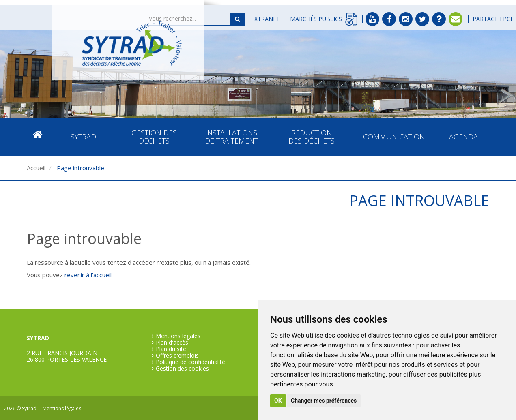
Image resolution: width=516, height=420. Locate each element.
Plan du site (171, 349)
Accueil (38, 136)
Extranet (266, 19)
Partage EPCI (492, 19)
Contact (456, 19)
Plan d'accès (172, 343)
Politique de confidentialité (190, 362)
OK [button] (278, 401)
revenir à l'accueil (88, 275)
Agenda (463, 137)
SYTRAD (83, 137)
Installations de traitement (231, 137)
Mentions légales (178, 336)
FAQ (439, 19)
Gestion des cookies (182, 369)
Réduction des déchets (312, 137)
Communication (394, 137)
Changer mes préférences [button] (324, 401)
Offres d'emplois (177, 356)
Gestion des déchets (154, 137)
